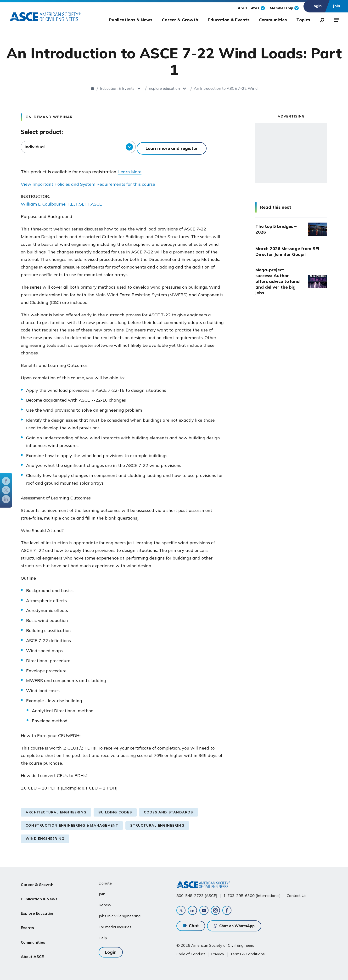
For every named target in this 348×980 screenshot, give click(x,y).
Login (111, 949)
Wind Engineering (45, 836)
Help (103, 935)
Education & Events (229, 20)
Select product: (42, 132)
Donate (105, 880)
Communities (273, 20)
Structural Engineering (157, 823)
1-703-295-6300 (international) (252, 893)
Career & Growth (180, 20)
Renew (105, 902)
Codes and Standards (168, 809)
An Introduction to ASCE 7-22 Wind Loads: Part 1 (226, 88)
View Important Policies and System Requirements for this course (88, 181)
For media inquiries (115, 924)
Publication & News (39, 891)
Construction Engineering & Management (72, 823)
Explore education (152, 88)
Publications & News (131, 20)
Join (102, 891)
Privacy (218, 953)
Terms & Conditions (247, 953)
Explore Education (38, 903)
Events (27, 914)
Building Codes (115, 809)
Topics (303, 20)
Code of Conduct (191, 953)
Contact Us (297, 893)
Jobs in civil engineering (120, 913)
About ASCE (32, 937)
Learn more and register (173, 147)
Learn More (130, 169)
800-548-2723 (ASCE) (197, 893)
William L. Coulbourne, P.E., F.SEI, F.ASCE (61, 201)
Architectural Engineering (56, 809)
